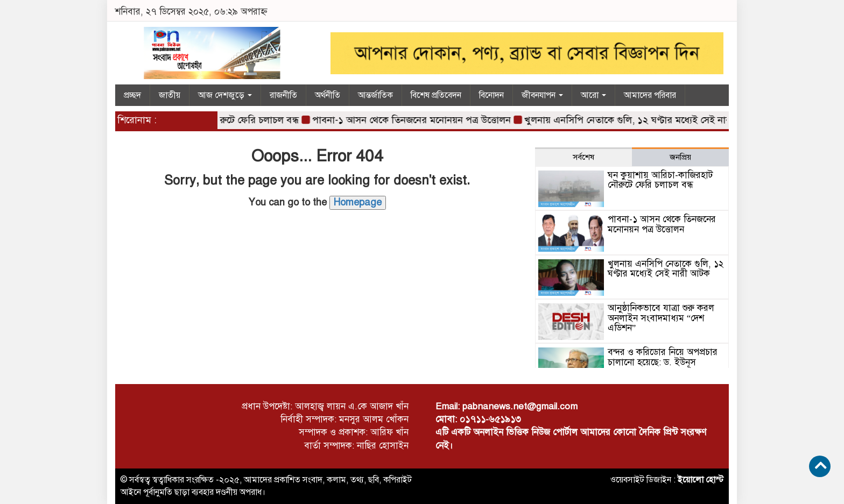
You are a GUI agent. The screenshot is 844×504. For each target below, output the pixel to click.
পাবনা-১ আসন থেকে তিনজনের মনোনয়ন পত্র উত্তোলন (415, 120)
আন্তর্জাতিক (375, 95)
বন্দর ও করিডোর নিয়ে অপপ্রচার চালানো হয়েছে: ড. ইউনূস (663, 357)
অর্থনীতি (328, 95)
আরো (593, 95)
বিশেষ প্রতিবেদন (436, 95)
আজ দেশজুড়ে (225, 95)
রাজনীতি (283, 95)
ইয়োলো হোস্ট (701, 480)
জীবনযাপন (542, 95)
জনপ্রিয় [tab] (680, 157)
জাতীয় (170, 95)
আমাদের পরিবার (650, 95)
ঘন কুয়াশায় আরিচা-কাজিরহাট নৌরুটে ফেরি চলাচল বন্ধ (660, 180)
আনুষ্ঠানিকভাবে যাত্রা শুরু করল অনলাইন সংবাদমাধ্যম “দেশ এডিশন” (661, 318)
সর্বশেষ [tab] (583, 157)
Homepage (358, 202)
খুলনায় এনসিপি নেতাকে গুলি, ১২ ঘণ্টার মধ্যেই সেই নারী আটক (644, 120)
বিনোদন (491, 95)
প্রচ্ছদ (132, 95)
